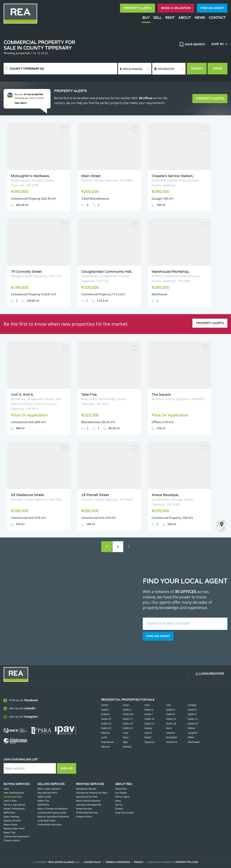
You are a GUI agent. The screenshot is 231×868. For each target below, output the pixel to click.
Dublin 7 (149, 714)
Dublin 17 (149, 724)
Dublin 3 (149, 710)
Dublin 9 (192, 714)
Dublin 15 (106, 724)
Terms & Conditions (118, 862)
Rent (170, 18)
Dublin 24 (128, 728)
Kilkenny (105, 733)
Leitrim (148, 733)
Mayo (126, 737)
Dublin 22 (106, 728)
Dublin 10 (106, 719)
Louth (104, 737)
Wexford (105, 747)
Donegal (192, 705)
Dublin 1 (105, 710)
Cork (168, 705)
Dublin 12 (149, 719)
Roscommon (107, 742)
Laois (125, 733)
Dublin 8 (170, 714)
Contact (217, 18)
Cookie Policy (93, 862)
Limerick (170, 733)
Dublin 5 (192, 710)
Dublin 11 (128, 719)
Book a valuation (176, 8)
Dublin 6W (128, 714)
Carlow (105, 705)
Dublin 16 (128, 724)
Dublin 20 (193, 724)
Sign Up (67, 769)
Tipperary (149, 742)
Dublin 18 (171, 724)
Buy (146, 18)
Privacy (139, 862)
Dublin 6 (105, 714)
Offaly (191, 737)
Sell (157, 18)
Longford (193, 733)
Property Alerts (138, 8)
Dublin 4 (170, 710)
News (200, 18)
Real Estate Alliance (61, 862)
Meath (148, 737)
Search (197, 69)
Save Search (195, 44)
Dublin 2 (127, 710)
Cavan (126, 705)
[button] (169, 69)
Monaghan (172, 737)
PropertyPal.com (187, 862)
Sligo (125, 742)
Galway (148, 728)
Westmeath (194, 742)
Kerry (169, 728)
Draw (218, 69)
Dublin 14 (193, 719)
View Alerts (21, 103)
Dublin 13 (171, 719)
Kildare (191, 728)
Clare (147, 705)
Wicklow (127, 747)
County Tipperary (27, 69)
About (185, 18)
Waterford (172, 742)
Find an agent (212, 8)
